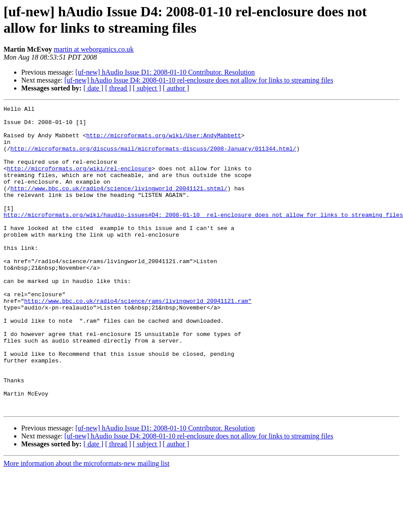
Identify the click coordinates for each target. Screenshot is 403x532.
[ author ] (176, 88)
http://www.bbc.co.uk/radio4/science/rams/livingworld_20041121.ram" (138, 340)
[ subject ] (147, 88)
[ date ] (93, 88)
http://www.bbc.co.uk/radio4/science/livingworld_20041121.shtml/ (119, 205)
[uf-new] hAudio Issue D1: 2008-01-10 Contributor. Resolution (165, 72)
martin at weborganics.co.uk (94, 49)
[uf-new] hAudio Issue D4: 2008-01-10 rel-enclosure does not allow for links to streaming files (199, 80)
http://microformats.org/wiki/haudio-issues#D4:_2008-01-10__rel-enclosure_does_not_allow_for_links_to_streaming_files (203, 237)
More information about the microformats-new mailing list (87, 524)
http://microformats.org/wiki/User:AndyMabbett (164, 142)
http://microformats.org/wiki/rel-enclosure (79, 181)
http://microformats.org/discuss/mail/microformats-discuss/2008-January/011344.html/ (153, 158)
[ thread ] (118, 88)
